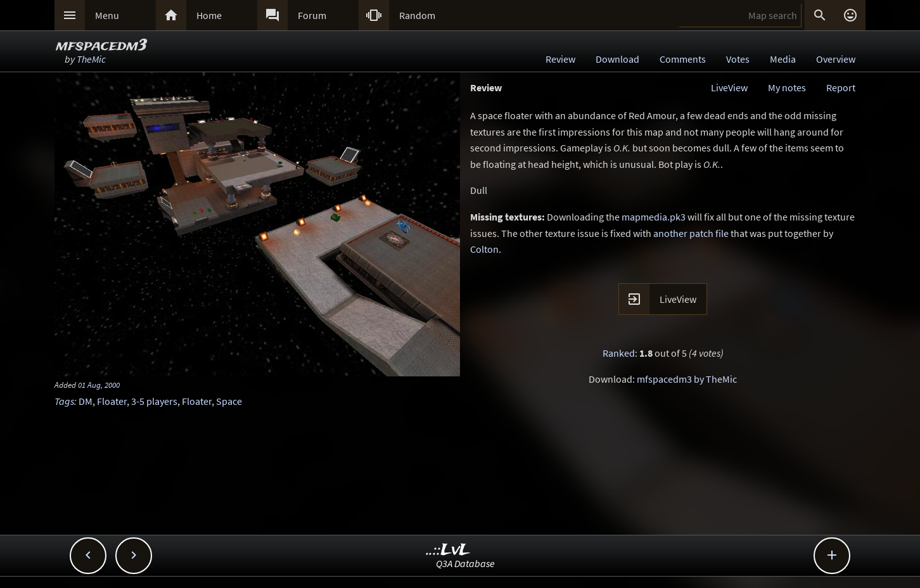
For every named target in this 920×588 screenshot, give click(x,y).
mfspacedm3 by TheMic (687, 379)
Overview (836, 59)
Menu (107, 15)
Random (417, 15)
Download (617, 59)
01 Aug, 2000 (99, 385)
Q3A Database (465, 563)
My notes (787, 87)
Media (783, 59)
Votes (738, 59)
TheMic (91, 59)
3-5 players (154, 401)
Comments (683, 59)
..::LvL (448, 550)
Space (229, 401)
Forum (312, 15)
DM (86, 401)
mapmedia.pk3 (654, 217)
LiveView (729, 87)
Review (560, 59)
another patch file (691, 233)
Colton (484, 249)
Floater (112, 401)
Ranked (619, 353)
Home (209, 15)
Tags (64, 401)
